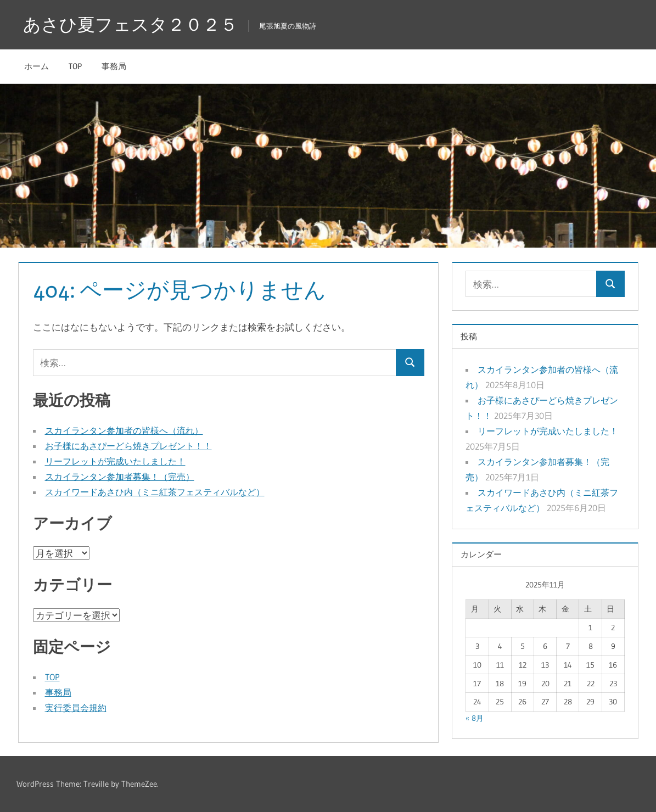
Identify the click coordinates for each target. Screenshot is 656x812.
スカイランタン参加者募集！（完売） (120, 477)
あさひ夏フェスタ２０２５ (130, 24)
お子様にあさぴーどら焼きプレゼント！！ (128, 446)
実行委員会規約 (76, 708)
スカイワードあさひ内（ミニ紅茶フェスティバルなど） (155, 492)
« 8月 (475, 718)
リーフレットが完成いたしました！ (115, 461)
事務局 (114, 66)
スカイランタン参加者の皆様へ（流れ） (124, 430)
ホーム (37, 66)
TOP (75, 66)
